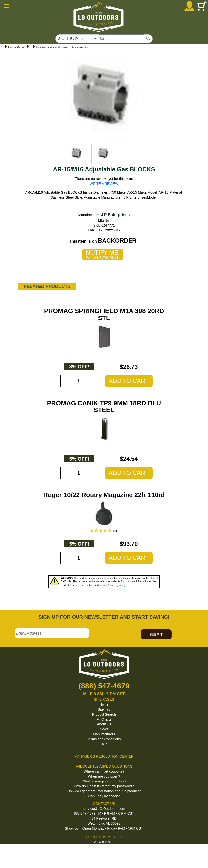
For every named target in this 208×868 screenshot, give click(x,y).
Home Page (16, 47)
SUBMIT (156, 634)
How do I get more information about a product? (104, 791)
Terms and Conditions (104, 739)
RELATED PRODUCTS (47, 286)
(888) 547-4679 (104, 686)
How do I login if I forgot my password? (104, 786)
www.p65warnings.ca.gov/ (114, 585)
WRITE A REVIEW (104, 184)
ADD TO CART (129, 381)
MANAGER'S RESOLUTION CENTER (104, 756)
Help (104, 744)
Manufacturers (104, 734)
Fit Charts (104, 719)
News (104, 729)
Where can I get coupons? (104, 771)
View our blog (104, 842)
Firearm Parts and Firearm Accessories (62, 47)
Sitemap (104, 709)
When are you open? (104, 776)
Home (104, 704)
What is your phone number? (104, 781)
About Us (104, 724)
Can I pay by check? (104, 796)
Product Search (104, 714)
